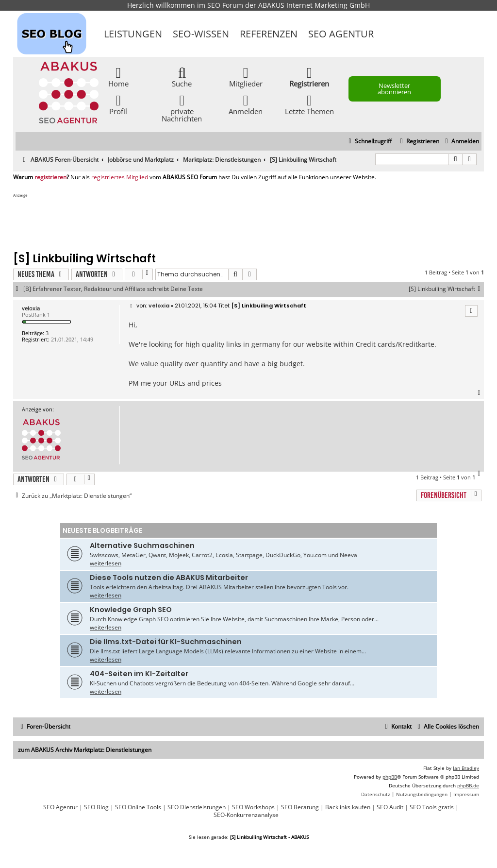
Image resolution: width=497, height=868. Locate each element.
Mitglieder (246, 77)
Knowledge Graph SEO (131, 610)
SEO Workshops (253, 807)
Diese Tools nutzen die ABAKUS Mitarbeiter (169, 578)
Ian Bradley (466, 768)
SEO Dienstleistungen (197, 807)
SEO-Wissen (201, 34)
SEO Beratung (300, 807)
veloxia (31, 308)
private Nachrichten (182, 108)
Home (118, 77)
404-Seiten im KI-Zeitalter (139, 674)
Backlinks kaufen (348, 807)
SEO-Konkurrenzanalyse (246, 815)
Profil (118, 104)
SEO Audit (390, 807)
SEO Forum (225, 5)
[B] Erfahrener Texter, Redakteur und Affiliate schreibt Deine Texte (113, 289)
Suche (182, 77)
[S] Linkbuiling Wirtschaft (446, 289)
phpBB (390, 777)
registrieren (50, 177)
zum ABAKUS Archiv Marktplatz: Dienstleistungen (85, 750)
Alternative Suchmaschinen (142, 545)
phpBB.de (468, 785)
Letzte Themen (309, 104)
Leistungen (133, 34)
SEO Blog (96, 807)
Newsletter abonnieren (394, 89)
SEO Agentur (341, 34)
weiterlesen (106, 563)
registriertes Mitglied (120, 177)
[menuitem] (461, 142)
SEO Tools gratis (432, 807)
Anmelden (246, 104)
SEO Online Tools (138, 807)
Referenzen (269, 34)
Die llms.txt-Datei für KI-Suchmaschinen (166, 642)
